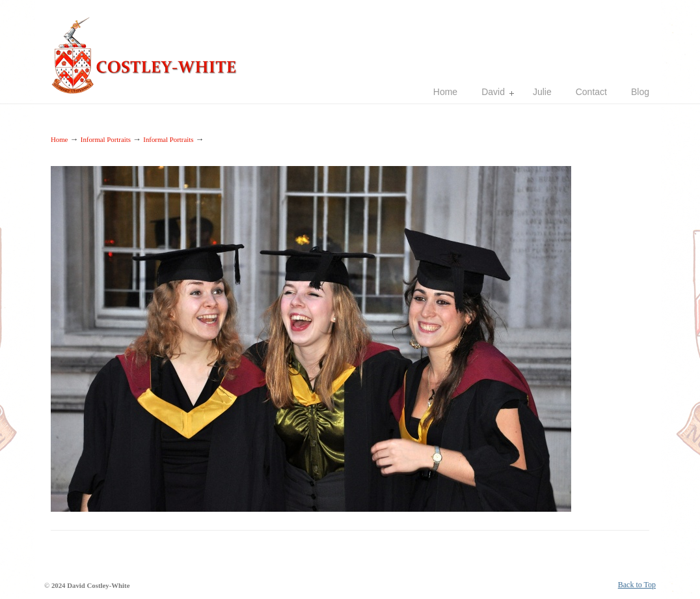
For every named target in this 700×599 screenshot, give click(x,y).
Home (59, 139)
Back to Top (637, 585)
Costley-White (148, 49)
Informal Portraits (106, 139)
